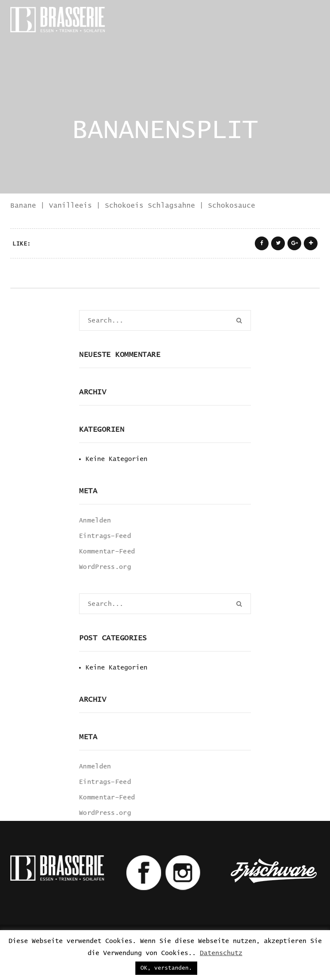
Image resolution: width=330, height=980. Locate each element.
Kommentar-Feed (107, 551)
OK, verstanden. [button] (166, 968)
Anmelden (95, 521)
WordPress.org (105, 567)
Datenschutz (221, 953)
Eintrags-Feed (105, 536)
